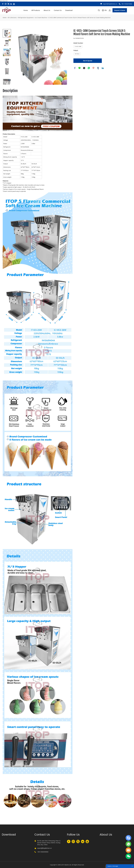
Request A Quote (120, 10)
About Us (47, 10)
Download (69, 10)
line (79, 68)
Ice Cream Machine (41, 18)
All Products (36, 10)
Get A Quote (88, 61)
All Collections (12, 18)
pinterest (93, 68)
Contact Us (58, 10)
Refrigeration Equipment (26, 18)
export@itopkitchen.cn (110, 4)
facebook (75, 68)
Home (26, 10)
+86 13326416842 (127, 4)
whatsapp (89, 68)
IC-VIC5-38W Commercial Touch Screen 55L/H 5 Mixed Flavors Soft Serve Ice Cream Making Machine (79, 18)
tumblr (98, 68)
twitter (84, 68)
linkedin (103, 68)
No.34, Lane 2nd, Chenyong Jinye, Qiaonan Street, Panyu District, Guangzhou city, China (49, 843)
